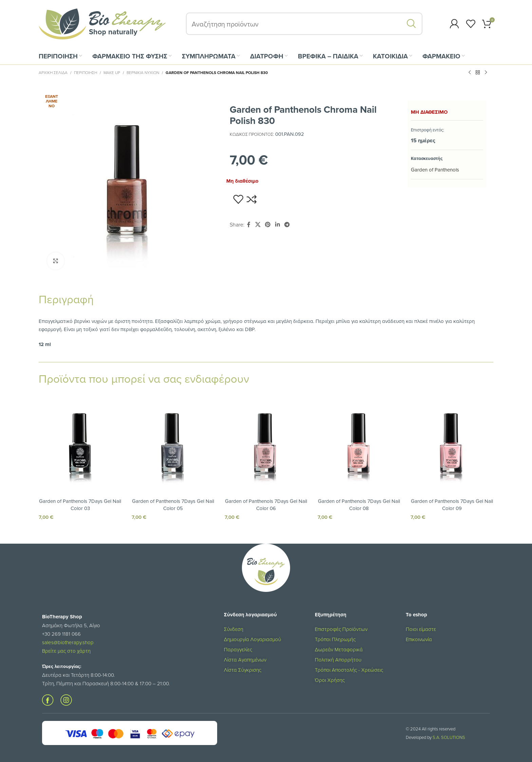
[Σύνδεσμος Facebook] (249, 225)
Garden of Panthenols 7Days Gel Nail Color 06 (266, 505)
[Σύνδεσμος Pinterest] (268, 225)
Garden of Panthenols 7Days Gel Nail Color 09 (452, 505)
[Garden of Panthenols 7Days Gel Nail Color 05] (173, 443)
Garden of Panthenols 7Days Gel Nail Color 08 (359, 505)
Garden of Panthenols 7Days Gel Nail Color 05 (173, 505)
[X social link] (258, 225)
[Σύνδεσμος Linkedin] (277, 225)
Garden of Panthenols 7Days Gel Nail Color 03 (80, 505)
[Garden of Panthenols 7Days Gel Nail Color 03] (80, 443)
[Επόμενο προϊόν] (486, 73)
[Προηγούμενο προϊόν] (470, 73)
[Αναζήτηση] (304, 24)
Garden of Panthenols (435, 170)
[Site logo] (102, 23)
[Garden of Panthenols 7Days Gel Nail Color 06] (266, 443)
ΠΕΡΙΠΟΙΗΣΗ (85, 72)
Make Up (112, 72)
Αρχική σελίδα (53, 72)
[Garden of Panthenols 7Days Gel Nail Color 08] (359, 443)
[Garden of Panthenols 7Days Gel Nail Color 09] (452, 443)
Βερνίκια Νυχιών (143, 72)
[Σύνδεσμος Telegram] (287, 225)
